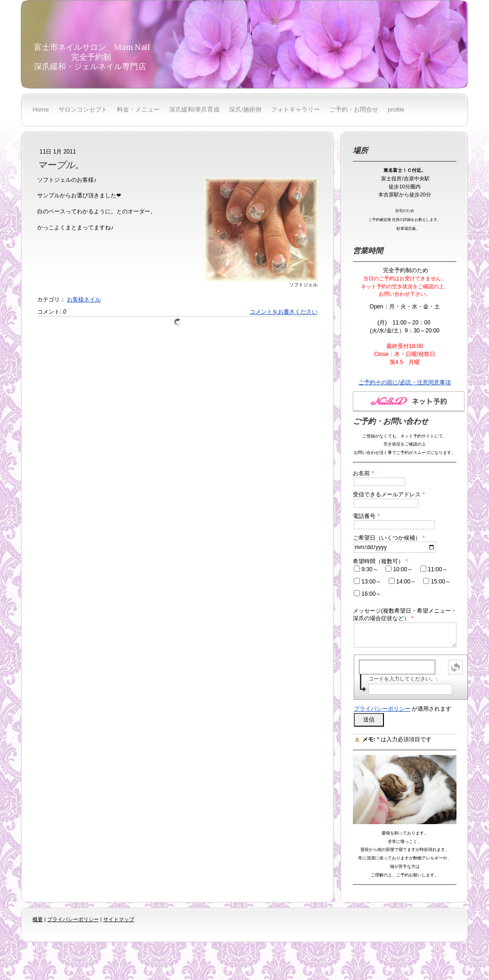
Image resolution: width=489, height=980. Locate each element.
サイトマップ (119, 919)
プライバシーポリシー (382, 709)
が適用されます (403, 709)
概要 (38, 919)
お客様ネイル (84, 300)
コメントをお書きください (284, 312)
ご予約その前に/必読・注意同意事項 (404, 382)
